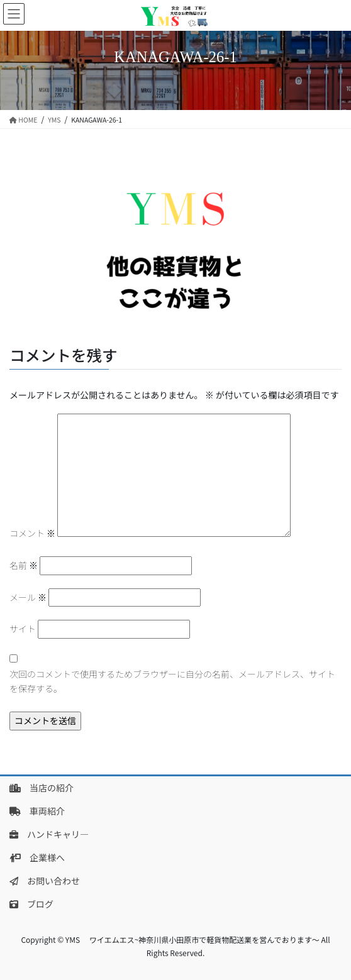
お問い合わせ (45, 881)
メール (28, 597)
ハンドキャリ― (49, 834)
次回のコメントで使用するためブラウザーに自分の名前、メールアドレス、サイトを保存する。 (172, 681)
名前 (24, 565)
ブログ (31, 904)
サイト (23, 629)
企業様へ (37, 857)
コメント (32, 533)
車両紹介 (37, 811)
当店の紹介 (42, 788)
